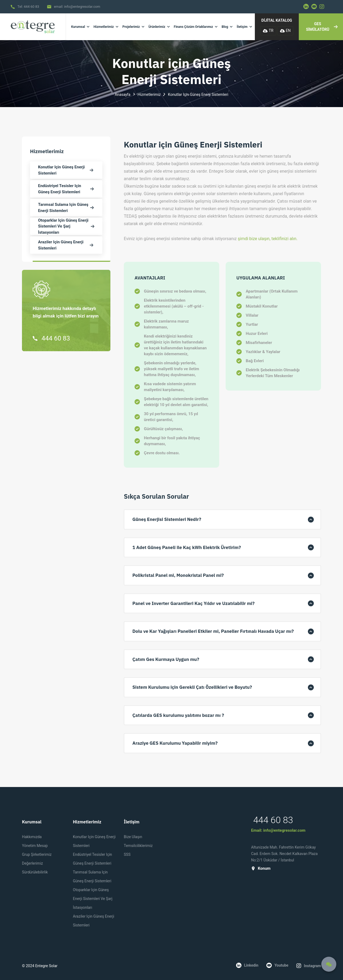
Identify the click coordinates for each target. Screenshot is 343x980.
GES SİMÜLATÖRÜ (322, 27)
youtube (277, 965)
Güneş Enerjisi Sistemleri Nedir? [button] (167, 519)
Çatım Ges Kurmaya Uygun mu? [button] (166, 659)
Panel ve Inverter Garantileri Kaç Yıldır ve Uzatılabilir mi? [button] (193, 603)
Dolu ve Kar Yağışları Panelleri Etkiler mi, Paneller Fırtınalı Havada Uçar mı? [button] (213, 631)
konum (261, 869)
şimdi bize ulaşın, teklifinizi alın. (268, 239)
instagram (309, 966)
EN (285, 31)
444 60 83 (32, 7)
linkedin (247, 965)
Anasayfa (122, 94)
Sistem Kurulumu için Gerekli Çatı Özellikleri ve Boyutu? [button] (192, 687)
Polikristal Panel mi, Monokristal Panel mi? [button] (178, 575)
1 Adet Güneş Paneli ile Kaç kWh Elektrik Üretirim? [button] (187, 547)
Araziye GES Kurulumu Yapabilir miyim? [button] (175, 743)
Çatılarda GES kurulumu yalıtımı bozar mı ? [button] (178, 715)
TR (268, 31)
